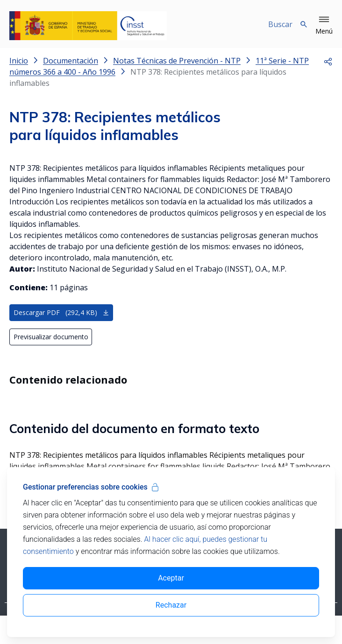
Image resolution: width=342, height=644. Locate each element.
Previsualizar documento (51, 337)
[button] (324, 26)
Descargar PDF (61, 312)
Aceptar (171, 578)
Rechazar (171, 605)
